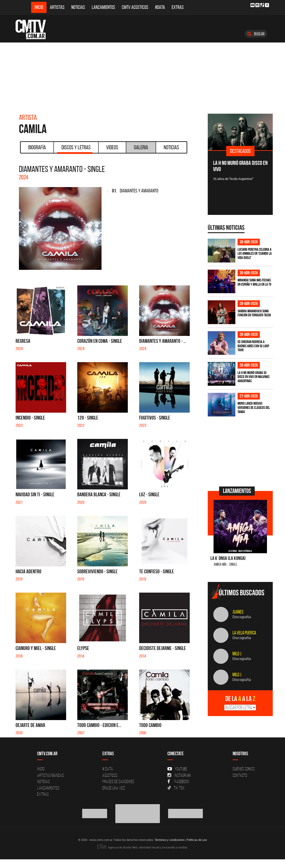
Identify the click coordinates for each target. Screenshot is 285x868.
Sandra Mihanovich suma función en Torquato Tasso (254, 313)
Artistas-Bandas (50, 775)
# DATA (108, 769)
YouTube (177, 769)
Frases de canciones (118, 781)
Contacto (240, 775)
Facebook (178, 781)
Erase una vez (114, 788)
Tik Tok (176, 788)
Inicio (39, 7)
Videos (112, 147)
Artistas (57, 7)
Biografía (37, 147)
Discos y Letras (75, 149)
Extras (178, 7)
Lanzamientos (103, 7)
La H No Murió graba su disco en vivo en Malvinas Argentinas (253, 377)
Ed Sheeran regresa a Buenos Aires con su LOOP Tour (253, 346)
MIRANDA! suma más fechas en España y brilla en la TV (254, 282)
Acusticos (110, 775)
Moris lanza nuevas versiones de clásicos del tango (254, 407)
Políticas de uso (197, 840)
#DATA (160, 7)
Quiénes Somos (244, 769)
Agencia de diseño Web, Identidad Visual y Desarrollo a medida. (142, 847)
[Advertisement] (142, 76)
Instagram (179, 775)
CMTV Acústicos (135, 7)
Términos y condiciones (170, 840)
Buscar (256, 34)
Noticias (78, 7)
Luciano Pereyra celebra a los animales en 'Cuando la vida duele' (255, 253)
